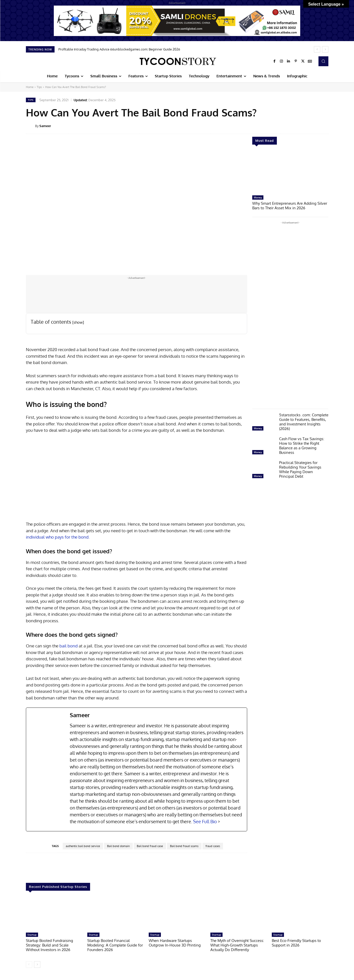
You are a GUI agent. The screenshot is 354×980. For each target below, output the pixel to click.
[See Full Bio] (219, 822)
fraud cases (213, 846)
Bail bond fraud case (150, 846)
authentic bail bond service (83, 846)
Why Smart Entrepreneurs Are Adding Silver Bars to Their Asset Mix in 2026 (290, 206)
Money (258, 197)
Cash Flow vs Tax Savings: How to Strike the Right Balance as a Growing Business (302, 446)
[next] (325, 49)
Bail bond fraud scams (184, 846)
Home (30, 87)
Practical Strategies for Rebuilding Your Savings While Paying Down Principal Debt (300, 469)
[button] (323, 61)
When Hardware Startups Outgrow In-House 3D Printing (175, 943)
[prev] (317, 49)
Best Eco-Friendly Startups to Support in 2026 (296, 943)
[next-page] (37, 965)
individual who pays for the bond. (58, 537)
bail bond (69, 646)
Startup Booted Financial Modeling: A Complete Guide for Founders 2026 (115, 945)
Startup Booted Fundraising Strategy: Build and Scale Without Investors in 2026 (49, 945)
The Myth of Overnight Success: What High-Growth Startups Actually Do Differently (237, 945)
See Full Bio (205, 821)
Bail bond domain (118, 846)
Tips (39, 87)
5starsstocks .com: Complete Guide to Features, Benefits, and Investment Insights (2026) (304, 422)
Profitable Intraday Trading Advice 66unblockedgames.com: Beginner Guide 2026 (119, 49)
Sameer (45, 126)
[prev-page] (29, 965)
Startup (32, 935)
